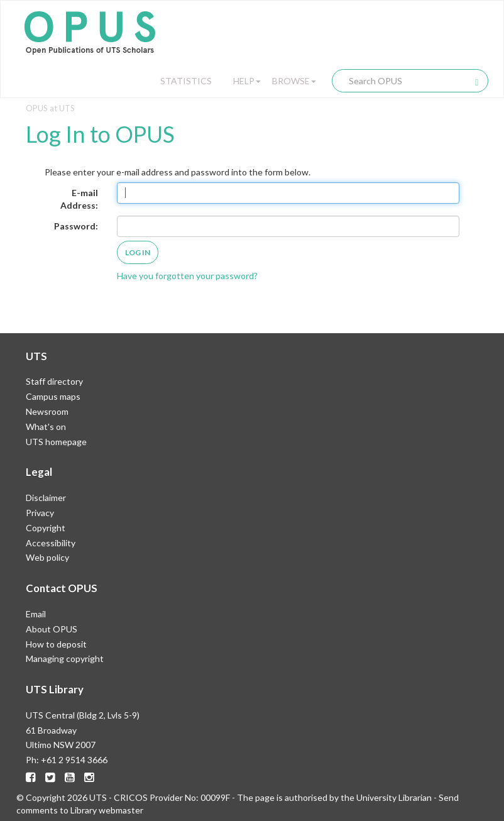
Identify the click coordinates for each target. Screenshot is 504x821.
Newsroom (47, 411)
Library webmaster (107, 810)
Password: (76, 226)
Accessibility (51, 543)
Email (36, 614)
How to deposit (56, 644)
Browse (294, 81)
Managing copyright (65, 658)
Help (247, 81)
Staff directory (54, 381)
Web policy (47, 557)
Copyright (46, 528)
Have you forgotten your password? (187, 276)
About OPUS (52, 629)
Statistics (186, 81)
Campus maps (53, 396)
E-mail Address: (79, 199)
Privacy (40, 513)
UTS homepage (56, 442)
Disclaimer (46, 498)
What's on (46, 427)
